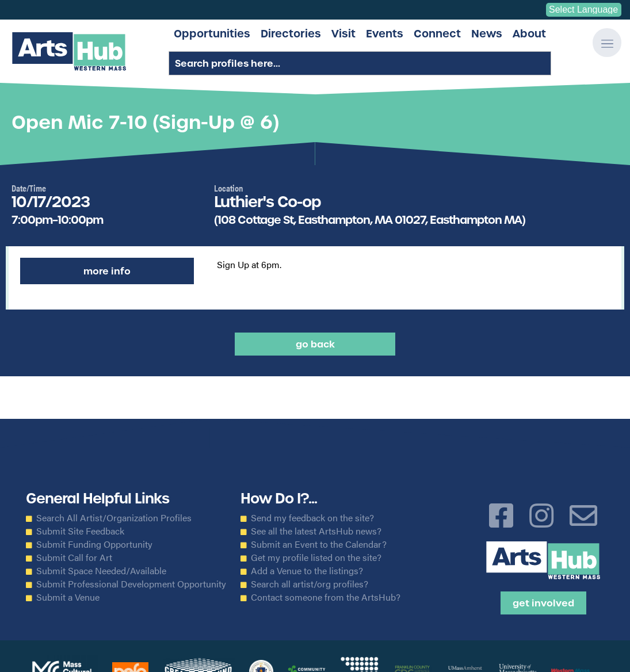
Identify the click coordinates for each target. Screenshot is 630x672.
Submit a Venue (68, 597)
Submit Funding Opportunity (94, 544)
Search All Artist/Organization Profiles (114, 518)
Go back (315, 344)
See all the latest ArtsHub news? (316, 531)
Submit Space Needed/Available (101, 571)
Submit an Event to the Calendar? (319, 544)
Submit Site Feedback (80, 531)
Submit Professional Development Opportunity (131, 584)
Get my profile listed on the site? (316, 558)
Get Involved (543, 603)
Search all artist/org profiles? (310, 584)
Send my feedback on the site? (312, 518)
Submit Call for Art (74, 558)
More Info (107, 271)
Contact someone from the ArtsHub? (326, 597)
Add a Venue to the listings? (307, 571)
